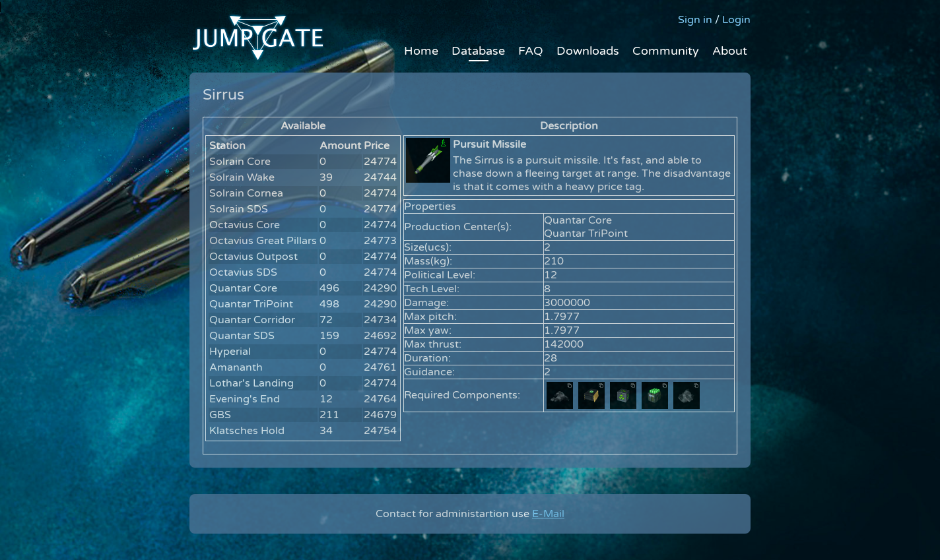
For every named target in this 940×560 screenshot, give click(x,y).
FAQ (531, 51)
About (730, 51)
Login (736, 20)
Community (666, 51)
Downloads (588, 51)
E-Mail (548, 514)
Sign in (695, 20)
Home (421, 51)
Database (478, 51)
